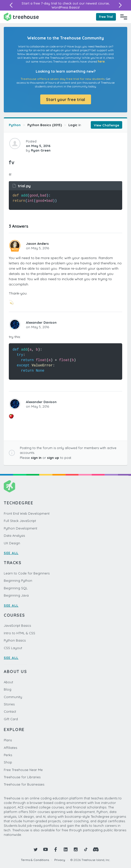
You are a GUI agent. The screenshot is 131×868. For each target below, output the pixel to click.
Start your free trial (65, 100)
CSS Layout (13, 648)
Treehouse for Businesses (24, 784)
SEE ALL (11, 553)
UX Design (12, 543)
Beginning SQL (16, 588)
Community (13, 697)
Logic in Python (81, 125)
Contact (10, 711)
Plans (8, 740)
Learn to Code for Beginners (27, 573)
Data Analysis (14, 536)
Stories (9, 704)
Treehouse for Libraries (22, 777)
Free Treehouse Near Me (23, 770)
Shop (8, 762)
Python (15, 125)
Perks (8, 755)
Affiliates (10, 748)
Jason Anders (37, 244)
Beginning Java (16, 595)
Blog (8, 689)
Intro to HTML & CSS (19, 633)
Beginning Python (18, 581)
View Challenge (106, 125)
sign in (36, 458)
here (101, 61)
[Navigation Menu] (124, 17)
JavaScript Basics (17, 625)
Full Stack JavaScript (20, 521)
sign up (53, 458)
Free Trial (106, 17)
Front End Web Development (27, 513)
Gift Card (11, 719)
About (8, 682)
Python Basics (15, 640)
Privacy (60, 860)
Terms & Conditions (35, 860)
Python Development (20, 528)
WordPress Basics (65, 7)
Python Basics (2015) (45, 125)
